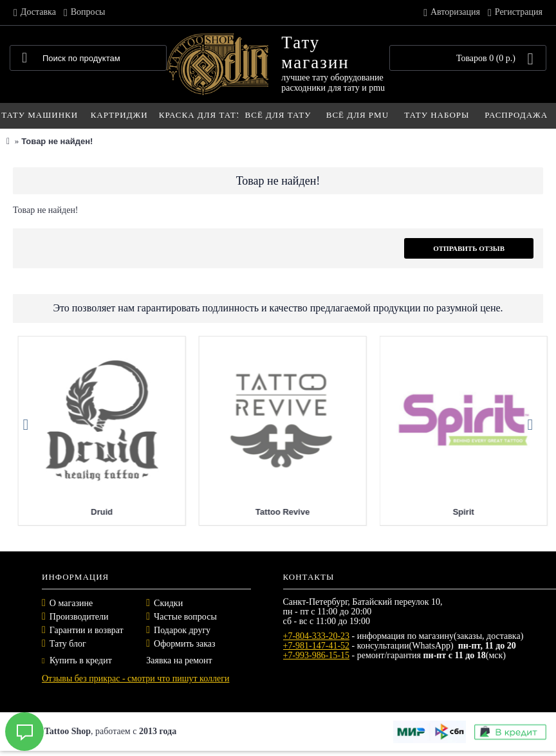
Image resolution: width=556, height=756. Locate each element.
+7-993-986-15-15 (317, 655)
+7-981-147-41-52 (317, 646)
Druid (257, 512)
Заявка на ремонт (179, 660)
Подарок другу (182, 630)
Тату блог (68, 644)
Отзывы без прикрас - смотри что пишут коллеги (135, 678)
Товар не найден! (57, 141)
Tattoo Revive (438, 512)
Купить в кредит (77, 660)
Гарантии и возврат (87, 630)
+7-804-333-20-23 (317, 636)
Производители (79, 617)
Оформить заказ (184, 644)
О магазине (71, 603)
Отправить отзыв (469, 248)
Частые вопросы (185, 617)
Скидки (168, 603)
